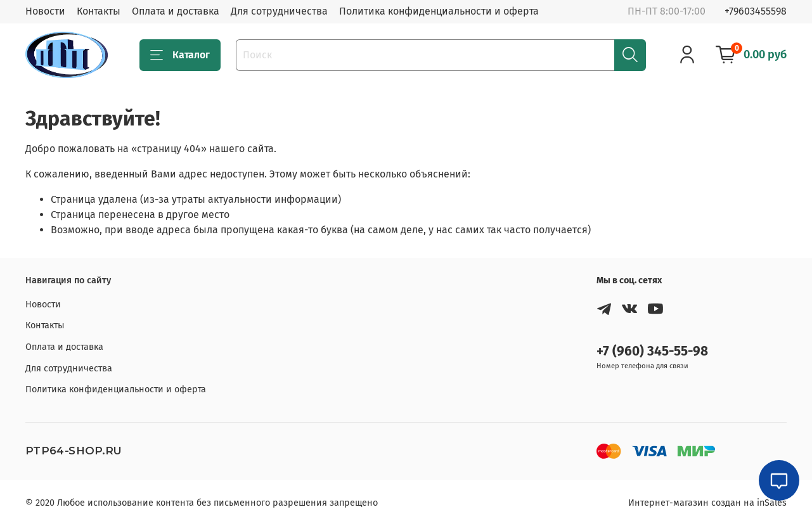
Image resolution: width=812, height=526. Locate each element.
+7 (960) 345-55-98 (652, 351)
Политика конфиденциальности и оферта (439, 11)
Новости (45, 11)
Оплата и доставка (176, 11)
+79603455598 (756, 11)
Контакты (99, 11)
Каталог (180, 55)
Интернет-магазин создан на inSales (707, 503)
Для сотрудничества (279, 11)
